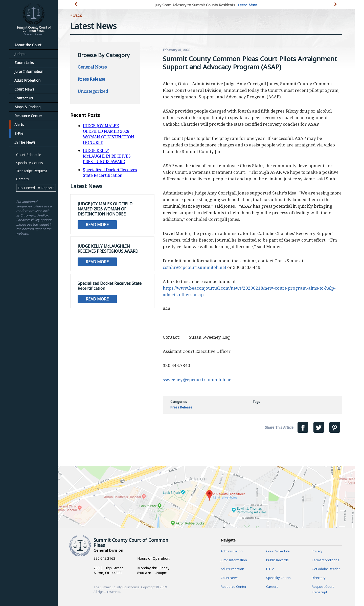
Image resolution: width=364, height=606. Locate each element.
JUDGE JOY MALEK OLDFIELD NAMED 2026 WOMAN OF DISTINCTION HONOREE (109, 134)
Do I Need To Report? (36, 188)
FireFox (43, 215)
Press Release (91, 79)
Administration (232, 551)
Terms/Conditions (325, 560)
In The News (25, 142)
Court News (24, 89)
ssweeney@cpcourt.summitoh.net (198, 380)
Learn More (247, 5)
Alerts (19, 125)
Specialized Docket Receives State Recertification (110, 172)
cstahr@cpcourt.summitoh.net (195, 267)
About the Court (28, 45)
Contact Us (24, 98)
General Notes (92, 67)
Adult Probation (27, 80)
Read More (97, 225)
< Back (76, 15)
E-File (19, 133)
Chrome (26, 215)
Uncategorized (93, 91)
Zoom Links (24, 63)
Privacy (317, 551)
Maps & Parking (27, 107)
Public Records (277, 560)
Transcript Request (32, 171)
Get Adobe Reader (326, 569)
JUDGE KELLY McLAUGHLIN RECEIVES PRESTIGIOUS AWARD (107, 156)
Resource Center (28, 116)
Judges (20, 54)
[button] (336, 7)
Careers (22, 179)
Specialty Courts (30, 163)
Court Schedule (29, 155)
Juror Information (29, 71)
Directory (319, 578)
